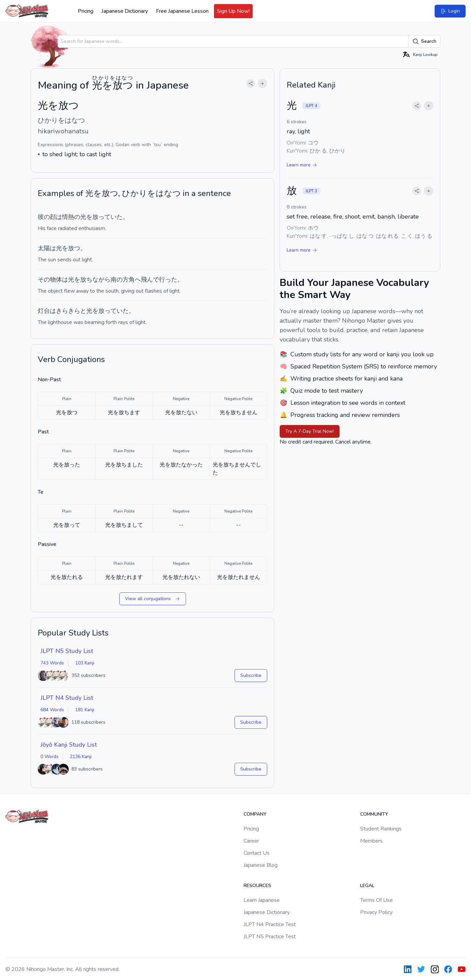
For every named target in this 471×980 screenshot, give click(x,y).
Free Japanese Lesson (182, 11)
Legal (367, 886)
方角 (129, 280)
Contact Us (257, 853)
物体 (56, 280)
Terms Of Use (376, 900)
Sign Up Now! (233, 11)
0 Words (50, 757)
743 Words (52, 663)
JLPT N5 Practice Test (270, 937)
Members (371, 841)
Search (424, 41)
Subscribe (251, 675)
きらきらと (71, 311)
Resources (257, 886)
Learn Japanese (262, 900)
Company (255, 814)
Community (374, 814)
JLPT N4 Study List (67, 698)
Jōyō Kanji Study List (69, 745)
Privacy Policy (376, 912)
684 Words (52, 710)
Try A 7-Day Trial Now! (310, 431)
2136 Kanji (81, 757)
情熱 (68, 217)
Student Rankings (381, 829)
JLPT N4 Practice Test (270, 924)
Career (251, 841)
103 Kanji (85, 663)
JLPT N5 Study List (67, 651)
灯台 (44, 311)
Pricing (86, 11)
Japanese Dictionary (125, 11)
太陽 (44, 248)
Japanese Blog (261, 865)
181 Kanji (85, 710)
